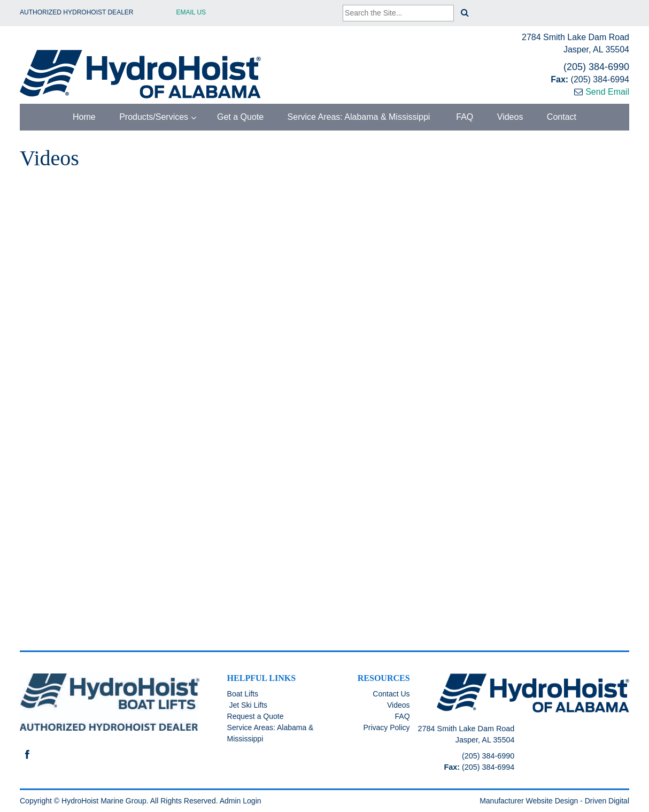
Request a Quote (256, 716)
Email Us (191, 12)
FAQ (463, 117)
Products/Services (154, 117)
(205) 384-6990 (596, 67)
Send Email (607, 92)
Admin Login (241, 801)
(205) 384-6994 (600, 79)
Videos (510, 117)
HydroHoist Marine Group (104, 801)
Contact (562, 117)
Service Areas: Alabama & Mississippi (359, 117)
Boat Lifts (243, 694)
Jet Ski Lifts (247, 705)
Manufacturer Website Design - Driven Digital (554, 801)
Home (84, 117)
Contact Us (391, 694)
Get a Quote (239, 117)
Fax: (561, 79)
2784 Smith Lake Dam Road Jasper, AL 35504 (575, 43)
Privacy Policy (386, 727)
